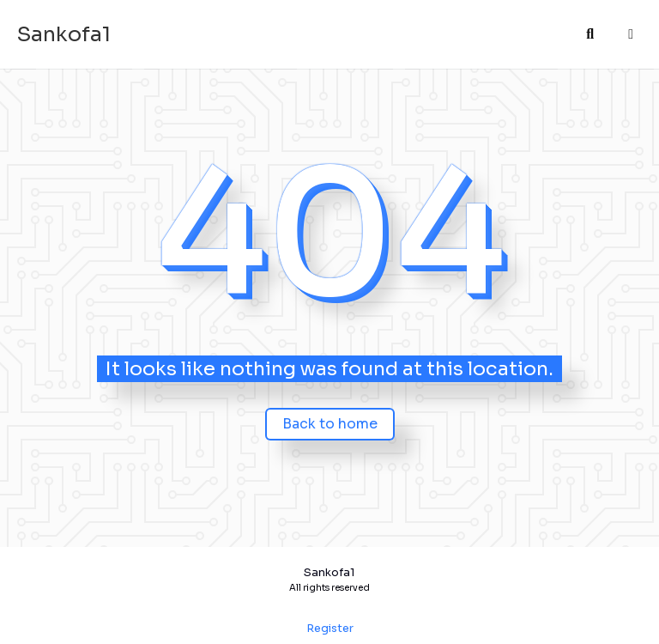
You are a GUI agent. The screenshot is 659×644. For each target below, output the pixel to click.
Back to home (330, 424)
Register (330, 629)
